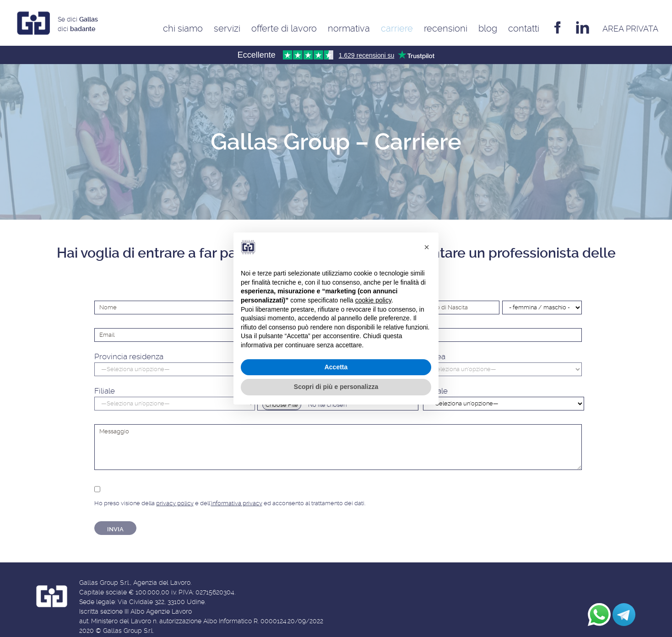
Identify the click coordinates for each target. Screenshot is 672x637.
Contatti (524, 28)
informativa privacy (237, 503)
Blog (488, 28)
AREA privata (630, 29)
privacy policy (175, 503)
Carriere (397, 28)
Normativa (349, 28)
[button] (427, 247)
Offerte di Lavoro (284, 28)
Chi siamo (183, 28)
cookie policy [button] (373, 300)
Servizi (227, 28)
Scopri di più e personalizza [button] (336, 387)
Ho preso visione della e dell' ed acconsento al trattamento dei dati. (230, 494)
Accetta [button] (336, 367)
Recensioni (446, 28)
